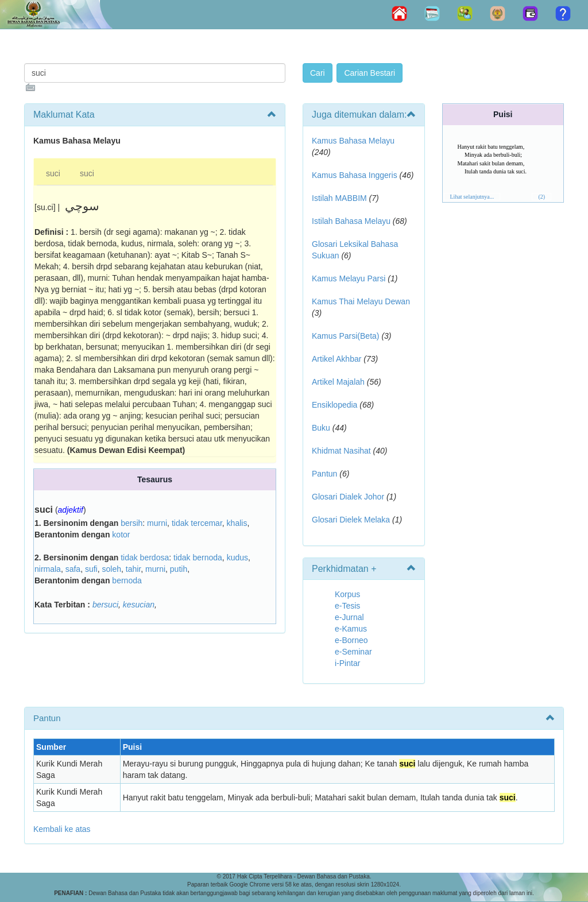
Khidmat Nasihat (341, 451)
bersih (131, 523)
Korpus (347, 594)
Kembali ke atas (62, 829)
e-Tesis (347, 606)
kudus (237, 558)
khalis (237, 523)
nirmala (48, 569)
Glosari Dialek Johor (348, 497)
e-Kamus (351, 629)
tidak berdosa (145, 558)
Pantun (324, 474)
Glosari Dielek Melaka (351, 520)
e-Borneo (351, 640)
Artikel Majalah (338, 382)
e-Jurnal (349, 617)
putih (179, 569)
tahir (133, 569)
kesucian (139, 605)
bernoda (127, 580)
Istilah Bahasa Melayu (351, 221)
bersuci (105, 605)
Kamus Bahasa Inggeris (355, 175)
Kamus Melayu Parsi (349, 278)
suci (53, 173)
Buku (321, 428)
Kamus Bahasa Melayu (353, 141)
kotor (121, 535)
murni (157, 523)
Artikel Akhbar (336, 359)
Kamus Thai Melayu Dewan (361, 301)
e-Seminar (353, 652)
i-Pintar (347, 663)
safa (73, 569)
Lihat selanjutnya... (472, 197)
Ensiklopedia (334, 405)
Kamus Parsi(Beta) (345, 336)
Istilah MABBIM (339, 198)
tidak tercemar (197, 523)
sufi (91, 569)
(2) (541, 197)
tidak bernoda (198, 558)
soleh (112, 569)
